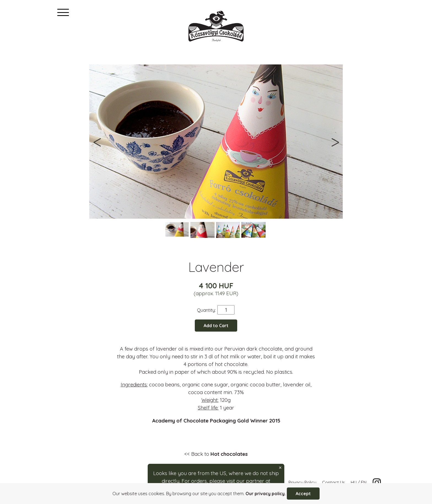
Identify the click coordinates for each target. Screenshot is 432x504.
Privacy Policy (302, 483)
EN (364, 483)
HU (354, 483)
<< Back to (216, 454)
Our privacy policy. (266, 494)
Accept (303, 494)
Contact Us (334, 483)
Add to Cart (216, 326)
